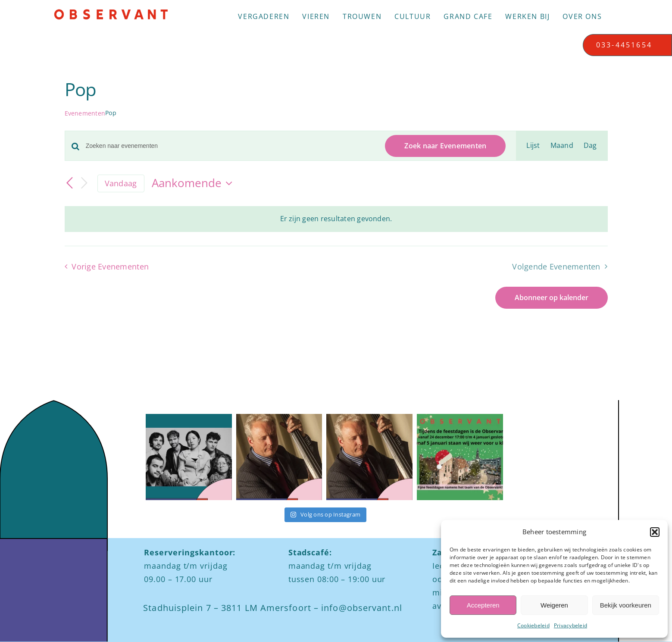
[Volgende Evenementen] (84, 183)
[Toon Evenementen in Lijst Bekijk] (533, 146)
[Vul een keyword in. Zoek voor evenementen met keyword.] (230, 146)
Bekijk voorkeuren (626, 605)
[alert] (336, 219)
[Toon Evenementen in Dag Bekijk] (590, 146)
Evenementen (85, 113)
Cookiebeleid (533, 625)
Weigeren (554, 605)
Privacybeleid (570, 625)
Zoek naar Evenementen (445, 146)
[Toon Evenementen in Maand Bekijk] (562, 146)
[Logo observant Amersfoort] (111, 12)
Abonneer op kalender (552, 298)
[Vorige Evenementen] (70, 183)
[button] (655, 532)
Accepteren (483, 605)
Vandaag (121, 183)
